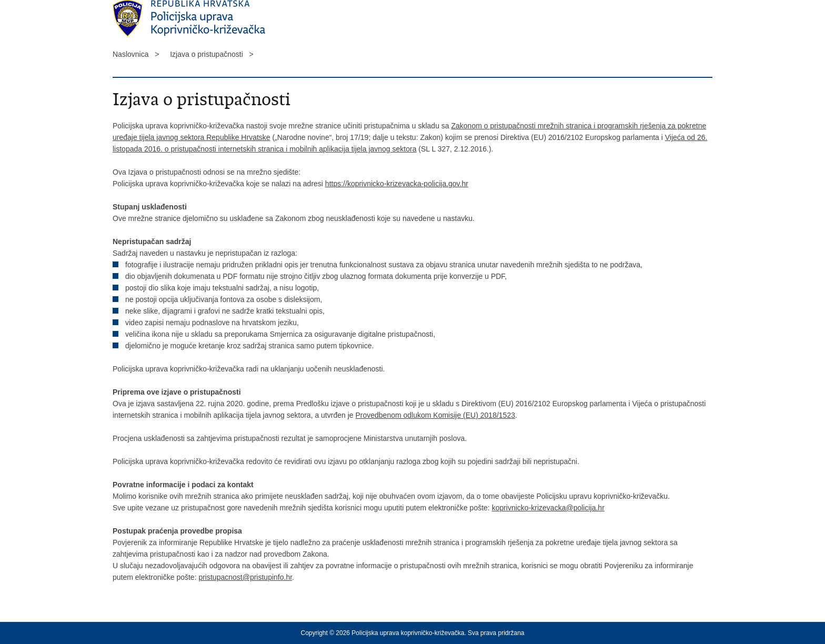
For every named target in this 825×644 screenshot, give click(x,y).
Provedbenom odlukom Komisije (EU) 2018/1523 (435, 415)
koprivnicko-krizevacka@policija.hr (548, 508)
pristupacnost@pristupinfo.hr (245, 577)
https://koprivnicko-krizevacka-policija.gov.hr (397, 184)
